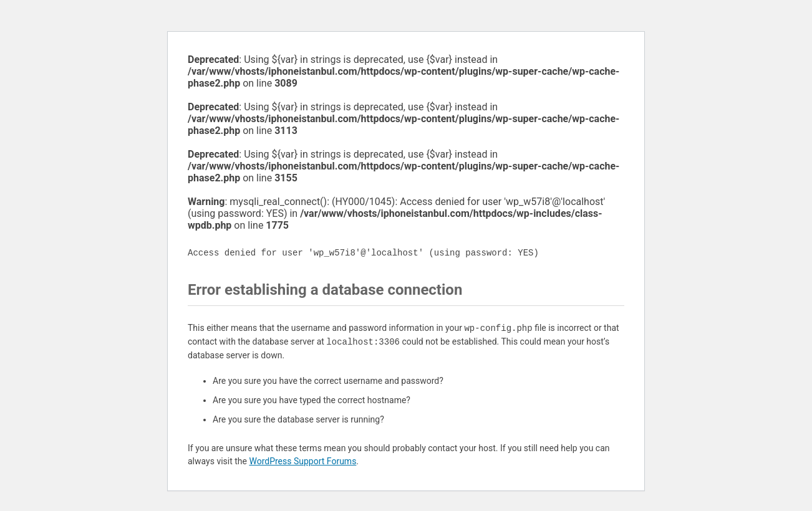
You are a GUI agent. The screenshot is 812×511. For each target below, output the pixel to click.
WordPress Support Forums (302, 461)
